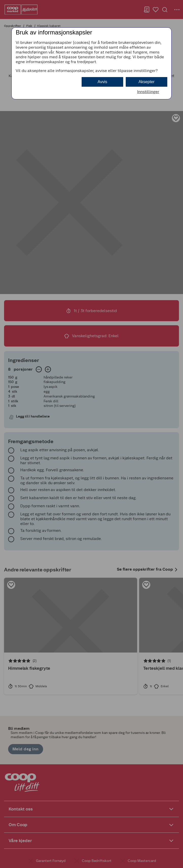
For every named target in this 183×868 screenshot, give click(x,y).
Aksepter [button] (146, 82)
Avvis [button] (102, 82)
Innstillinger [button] (148, 92)
